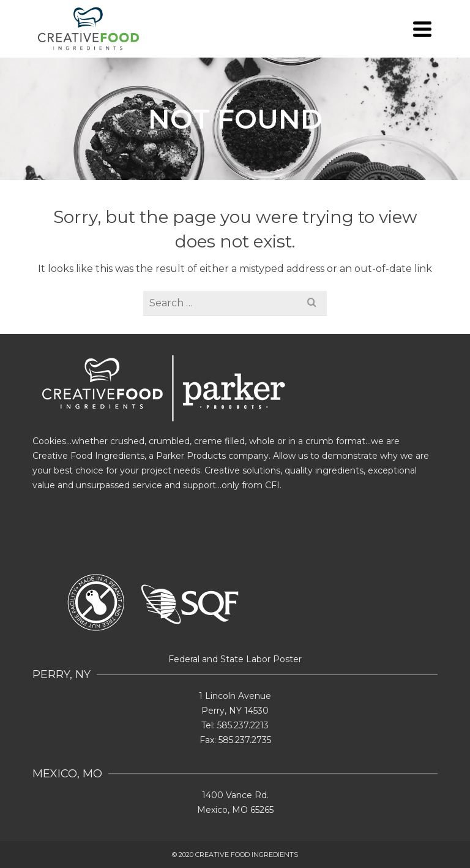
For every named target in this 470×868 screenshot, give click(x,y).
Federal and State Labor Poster (235, 659)
